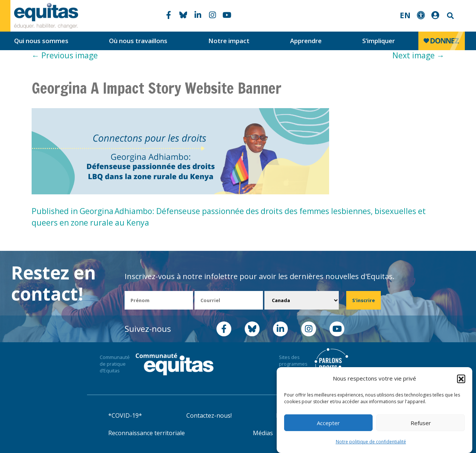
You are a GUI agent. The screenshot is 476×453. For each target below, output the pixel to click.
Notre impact (229, 41)
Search (450, 16)
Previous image (65, 55)
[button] (461, 379)
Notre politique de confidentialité (371, 442)
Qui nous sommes (41, 41)
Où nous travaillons (138, 41)
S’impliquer (379, 41)
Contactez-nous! (209, 415)
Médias (263, 433)
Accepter (328, 423)
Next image (418, 55)
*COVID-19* (125, 415)
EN (405, 15)
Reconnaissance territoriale (147, 433)
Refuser (421, 423)
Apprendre (306, 41)
